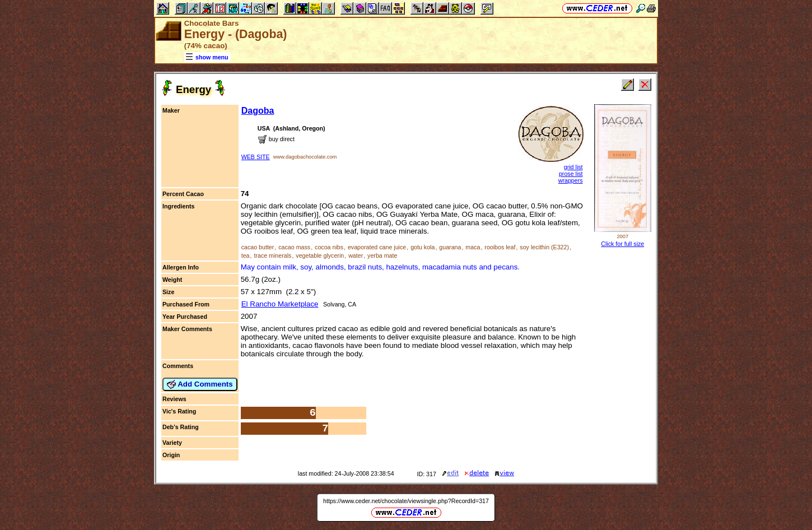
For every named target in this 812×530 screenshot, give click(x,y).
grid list (573, 167)
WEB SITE (256, 157)
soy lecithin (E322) (544, 247)
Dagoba (258, 111)
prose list (571, 174)
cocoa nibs (329, 247)
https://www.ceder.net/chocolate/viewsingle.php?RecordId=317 (406, 501)
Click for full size (622, 244)
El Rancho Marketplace (280, 304)
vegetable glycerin (320, 255)
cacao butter (258, 247)
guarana (450, 247)
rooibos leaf (500, 247)
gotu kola (423, 247)
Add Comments (200, 384)
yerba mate (382, 255)
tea (246, 255)
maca (473, 247)
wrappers (571, 180)
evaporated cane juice (377, 247)
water (356, 255)
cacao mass (294, 247)
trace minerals (272, 255)
